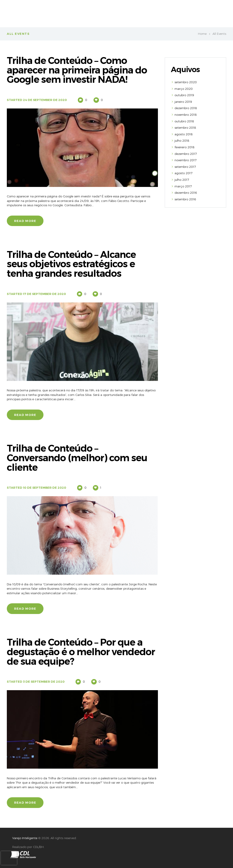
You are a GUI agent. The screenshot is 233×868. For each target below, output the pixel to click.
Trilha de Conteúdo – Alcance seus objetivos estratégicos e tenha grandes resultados (72, 264)
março (184, 89)
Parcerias (199, 11)
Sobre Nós (113, 11)
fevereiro (185, 147)
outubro (184, 95)
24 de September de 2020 (45, 100)
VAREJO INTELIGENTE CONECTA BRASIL (156, 11)
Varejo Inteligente (25, 837)
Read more (25, 221)
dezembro (186, 108)
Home (202, 34)
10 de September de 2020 (45, 487)
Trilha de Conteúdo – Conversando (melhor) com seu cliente (78, 458)
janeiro (183, 102)
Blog (217, 11)
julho (182, 141)
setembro (186, 82)
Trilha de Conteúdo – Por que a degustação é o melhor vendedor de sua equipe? (82, 651)
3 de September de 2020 (44, 681)
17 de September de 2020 (45, 293)
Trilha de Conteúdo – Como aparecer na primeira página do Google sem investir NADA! (78, 70)
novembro (186, 115)
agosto (184, 134)
